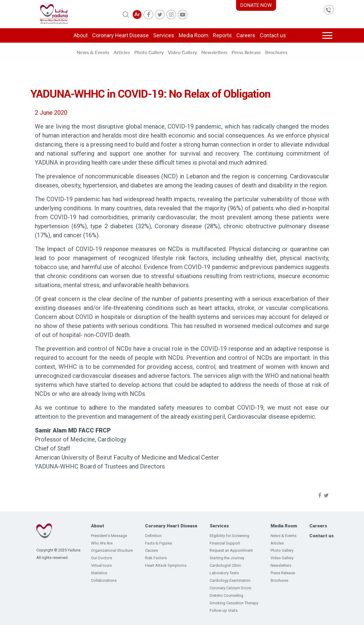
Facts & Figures (159, 543)
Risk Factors (156, 558)
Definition (153, 536)
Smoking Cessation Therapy (234, 603)
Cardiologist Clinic (225, 565)
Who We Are (102, 543)
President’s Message (109, 536)
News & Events (93, 52)
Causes (152, 550)
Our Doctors (102, 558)
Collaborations (104, 580)
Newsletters (214, 52)
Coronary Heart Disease (120, 35)
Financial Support (225, 543)
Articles (122, 52)
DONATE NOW (256, 5)
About (81, 35)
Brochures (276, 52)
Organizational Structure (112, 550)
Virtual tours (101, 565)
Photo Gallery (149, 52)
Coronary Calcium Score (230, 588)
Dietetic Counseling (226, 595)
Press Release (246, 52)
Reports (222, 35)
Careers (246, 35)
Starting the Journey (227, 558)
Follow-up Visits (224, 610)
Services (164, 35)
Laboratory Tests (224, 573)
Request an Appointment (231, 550)
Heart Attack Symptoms (166, 565)
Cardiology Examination (230, 580)
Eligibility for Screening (229, 536)
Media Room (194, 35)
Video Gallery (182, 52)
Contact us (273, 35)
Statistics (99, 573)
